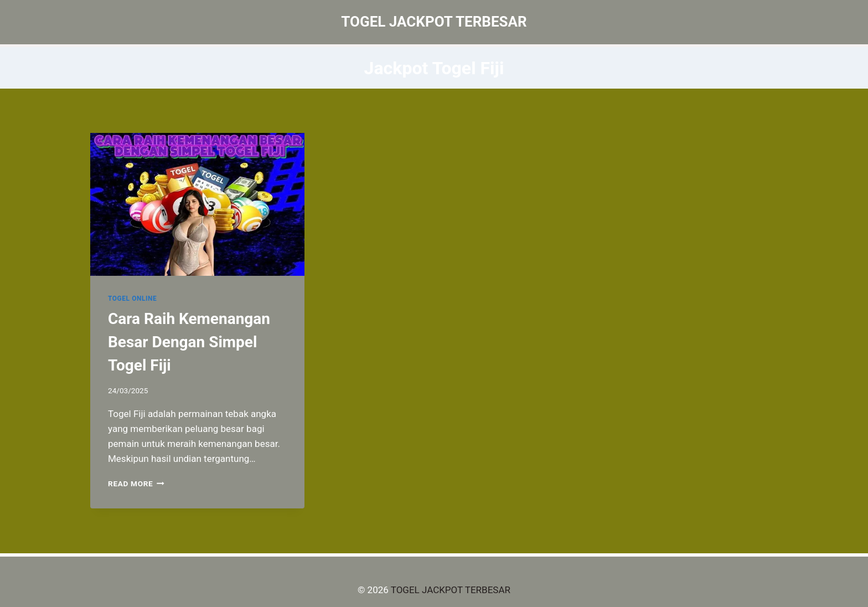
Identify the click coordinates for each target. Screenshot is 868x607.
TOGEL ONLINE (132, 299)
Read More (136, 483)
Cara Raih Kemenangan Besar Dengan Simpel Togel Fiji (189, 342)
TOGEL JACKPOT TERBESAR (451, 590)
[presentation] (197, 204)
